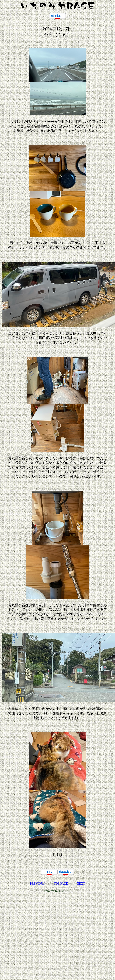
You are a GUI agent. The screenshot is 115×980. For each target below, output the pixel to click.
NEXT (81, 883)
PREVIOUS (37, 883)
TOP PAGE (61, 883)
